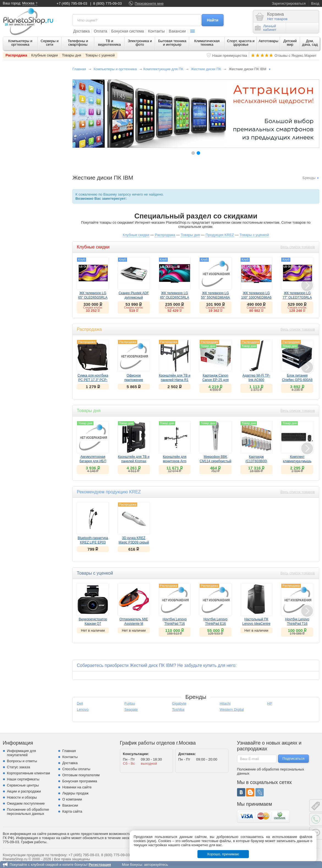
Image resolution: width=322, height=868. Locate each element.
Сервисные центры (23, 785)
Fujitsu (130, 703)
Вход (315, 3)
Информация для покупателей (21, 753)
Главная (79, 69)
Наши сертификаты (23, 779)
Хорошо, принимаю (223, 854)
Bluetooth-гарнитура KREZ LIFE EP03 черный (93, 542)
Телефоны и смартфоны (78, 43)
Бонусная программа (80, 781)
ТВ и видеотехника (109, 43)
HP (270, 703)
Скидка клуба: (93, 307)
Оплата (100, 31)
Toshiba (178, 709)
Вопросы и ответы (22, 761)
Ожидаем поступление (26, 803)
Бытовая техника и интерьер (172, 43)
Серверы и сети (50, 43)
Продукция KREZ (220, 235)
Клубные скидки (45, 55)
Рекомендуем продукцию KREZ (109, 492)
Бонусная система (128, 31)
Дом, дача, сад (310, 43)
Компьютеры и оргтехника (20, 43)
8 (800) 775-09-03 (108, 3)
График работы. (34, 842)
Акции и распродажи (24, 791)
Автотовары (268, 41)
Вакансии (177, 31)
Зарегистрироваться (289, 3)
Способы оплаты (76, 769)
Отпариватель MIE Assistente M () (134, 624)
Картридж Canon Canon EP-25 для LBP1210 (216, 380)
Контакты (156, 31)
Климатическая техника (207, 43)
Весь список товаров (298, 247)
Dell (80, 703)
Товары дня (71, 55)
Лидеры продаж (75, 793)
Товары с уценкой (100, 55)
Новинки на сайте (77, 787)
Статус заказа (18, 767)
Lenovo (83, 709)
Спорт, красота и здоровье (241, 43)
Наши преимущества (230, 56)
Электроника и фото (140, 43)
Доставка (81, 31)
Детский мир (290, 43)
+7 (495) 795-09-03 (72, 3)
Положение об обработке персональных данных (28, 812)
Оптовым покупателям (81, 775)
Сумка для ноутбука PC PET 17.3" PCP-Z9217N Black (93, 380)
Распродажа (16, 55)
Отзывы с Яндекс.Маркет (295, 56)
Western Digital (232, 709)
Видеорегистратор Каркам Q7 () (93, 624)
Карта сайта (72, 811)
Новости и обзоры (22, 797)
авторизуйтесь (156, 865)
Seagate (131, 709)
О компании (72, 799)
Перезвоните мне (149, 3)
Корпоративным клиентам (28, 773)
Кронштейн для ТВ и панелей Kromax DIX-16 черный (134, 461)
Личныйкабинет (266, 28)
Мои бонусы (132, 865)
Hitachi (225, 703)
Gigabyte (179, 703)
